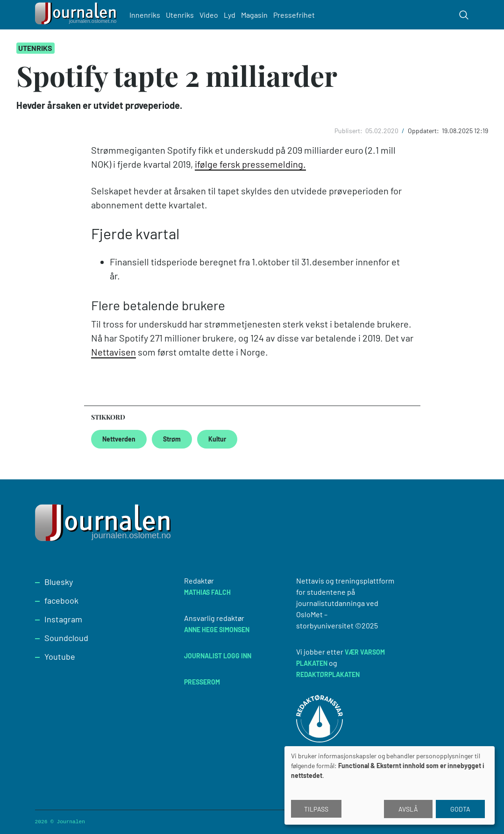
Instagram (63, 619)
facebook (61, 600)
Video (209, 15)
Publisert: (349, 131)
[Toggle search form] (464, 15)
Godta (460, 809)
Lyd (230, 15)
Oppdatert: (424, 131)
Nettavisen (114, 352)
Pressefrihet (294, 15)
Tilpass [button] (316, 809)
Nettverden (119, 439)
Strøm (172, 439)
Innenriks (145, 15)
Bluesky (59, 582)
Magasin (254, 15)
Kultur (217, 439)
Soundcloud (66, 638)
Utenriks (180, 15)
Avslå (408, 809)
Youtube (60, 656)
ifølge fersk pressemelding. (250, 164)
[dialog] (390, 785)
